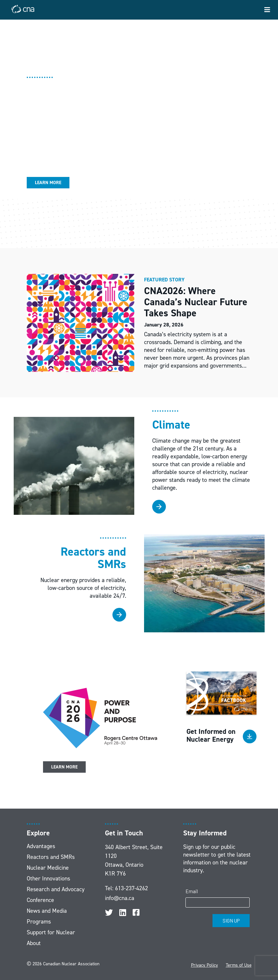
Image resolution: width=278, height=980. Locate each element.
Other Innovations (48, 878)
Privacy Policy (205, 965)
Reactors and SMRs (51, 857)
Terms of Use (239, 965)
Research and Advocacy (56, 889)
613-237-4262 (132, 888)
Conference (40, 900)
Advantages (41, 846)
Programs (39, 922)
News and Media (47, 911)
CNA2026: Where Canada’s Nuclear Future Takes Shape (196, 302)
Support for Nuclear (51, 932)
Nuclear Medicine (48, 868)
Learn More (48, 183)
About (34, 943)
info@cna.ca (120, 898)
